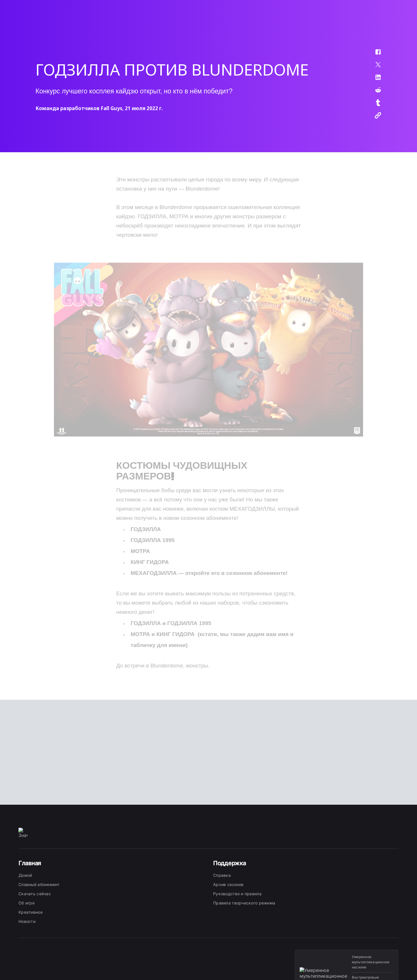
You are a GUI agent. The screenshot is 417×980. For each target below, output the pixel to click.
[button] (374, 55)
